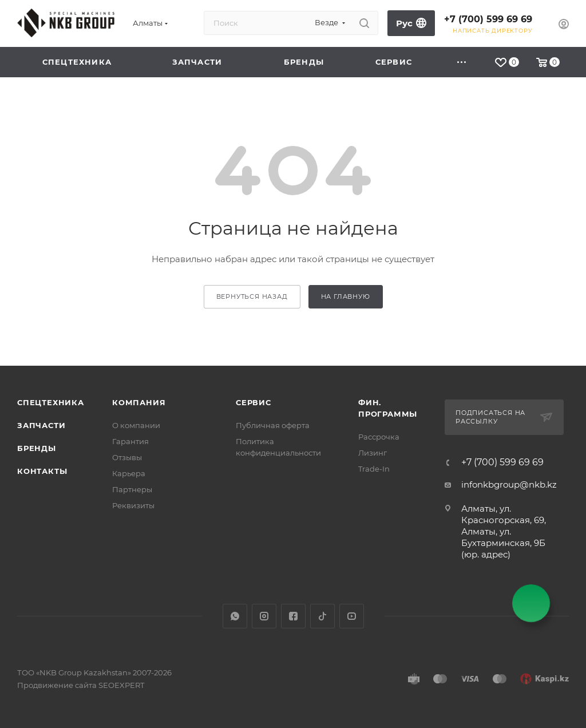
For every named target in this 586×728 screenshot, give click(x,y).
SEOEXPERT (121, 685)
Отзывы (127, 457)
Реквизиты (133, 505)
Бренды (37, 448)
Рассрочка (379, 437)
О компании (136, 425)
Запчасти (41, 425)
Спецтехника (51, 402)
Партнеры (132, 489)
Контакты (42, 471)
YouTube (352, 616)
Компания (139, 402)
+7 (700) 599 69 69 (488, 19)
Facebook (293, 616)
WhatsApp (235, 616)
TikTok (322, 616)
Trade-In (374, 469)
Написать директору (492, 31)
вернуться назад (252, 296)
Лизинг (373, 453)
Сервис (254, 402)
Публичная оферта (273, 425)
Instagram (264, 616)
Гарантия (130, 441)
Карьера (129, 473)
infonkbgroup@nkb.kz (509, 484)
